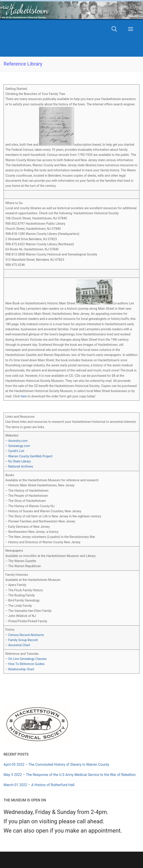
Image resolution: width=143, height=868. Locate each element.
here (24, 396)
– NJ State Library (18, 461)
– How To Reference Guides (25, 664)
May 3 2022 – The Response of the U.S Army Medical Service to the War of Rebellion (70, 775)
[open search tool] (114, 29)
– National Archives (19, 467)
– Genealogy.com (18, 446)
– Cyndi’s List (15, 451)
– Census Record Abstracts (25, 635)
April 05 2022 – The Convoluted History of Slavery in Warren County (56, 765)
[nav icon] (131, 29)
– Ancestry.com (16, 441)
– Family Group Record (21, 640)
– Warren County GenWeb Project (29, 456)
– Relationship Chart (20, 669)
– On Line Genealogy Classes (26, 659)
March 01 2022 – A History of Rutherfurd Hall (39, 785)
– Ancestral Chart (18, 645)
